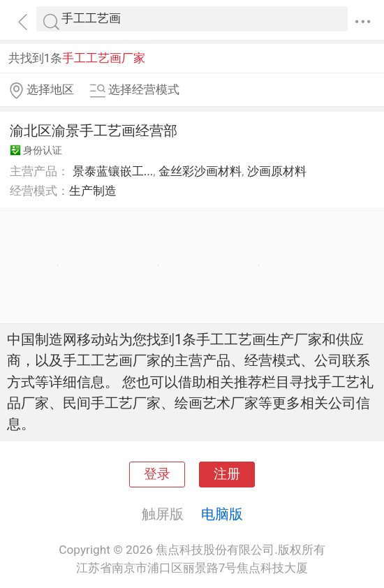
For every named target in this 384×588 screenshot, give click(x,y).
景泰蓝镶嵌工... (113, 171)
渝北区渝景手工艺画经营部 (94, 131)
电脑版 (222, 514)
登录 (157, 474)
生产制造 (93, 191)
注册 (227, 474)
